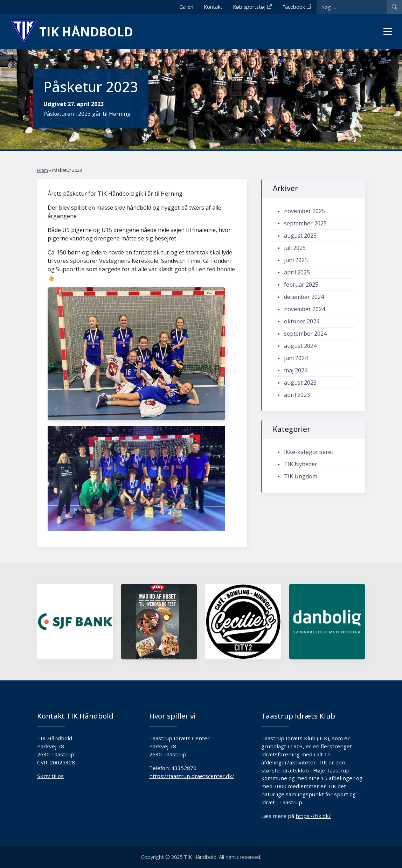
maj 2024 (296, 370)
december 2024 (304, 297)
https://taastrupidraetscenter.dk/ (192, 776)
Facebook (294, 7)
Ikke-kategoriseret (309, 452)
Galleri (186, 7)
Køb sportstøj (249, 7)
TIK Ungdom (301, 476)
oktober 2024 (302, 321)
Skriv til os (50, 776)
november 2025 (304, 211)
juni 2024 (296, 358)
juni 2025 (296, 260)
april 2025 (297, 272)
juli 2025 (295, 248)
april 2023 (297, 395)
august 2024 (300, 346)
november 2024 (304, 309)
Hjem (43, 170)
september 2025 (305, 223)
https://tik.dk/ (313, 816)
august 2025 (300, 236)
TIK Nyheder (301, 464)
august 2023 (300, 383)
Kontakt (213, 7)
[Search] (394, 7)
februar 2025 (301, 285)
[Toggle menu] (388, 31)
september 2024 (305, 334)
